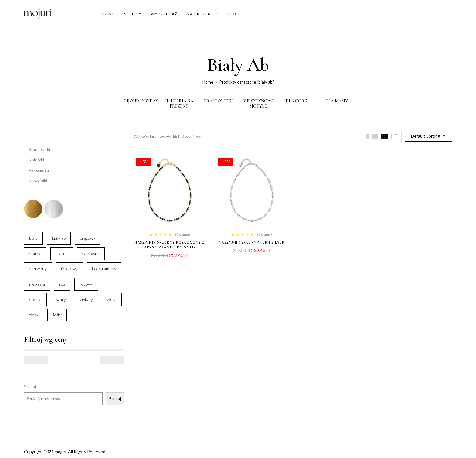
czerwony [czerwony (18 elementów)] (38, 269)
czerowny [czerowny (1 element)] (91, 253)
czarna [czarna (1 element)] (35, 253)
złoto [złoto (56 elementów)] (112, 299)
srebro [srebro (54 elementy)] (35, 299)
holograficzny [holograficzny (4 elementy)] (104, 269)
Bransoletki (39, 149)
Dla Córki (297, 101)
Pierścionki (39, 170)
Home (208, 82)
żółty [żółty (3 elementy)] (57, 315)
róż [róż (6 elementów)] (62, 284)
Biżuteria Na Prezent (179, 104)
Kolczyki (36, 160)
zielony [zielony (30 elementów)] (87, 299)
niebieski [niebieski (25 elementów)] (37, 284)
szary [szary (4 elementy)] (61, 299)
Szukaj (30, 386)
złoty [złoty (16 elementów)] (34, 315)
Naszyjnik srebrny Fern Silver (252, 242)
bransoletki (218, 101)
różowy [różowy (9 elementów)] (86, 284)
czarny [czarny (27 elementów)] (62, 253)
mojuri (60, 451)
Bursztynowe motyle (258, 104)
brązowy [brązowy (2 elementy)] (88, 238)
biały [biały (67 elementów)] (33, 238)
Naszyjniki (38, 181)
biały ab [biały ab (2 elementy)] (59, 238)
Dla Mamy (337, 101)
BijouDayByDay (141, 101)
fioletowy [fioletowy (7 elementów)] (69, 269)
